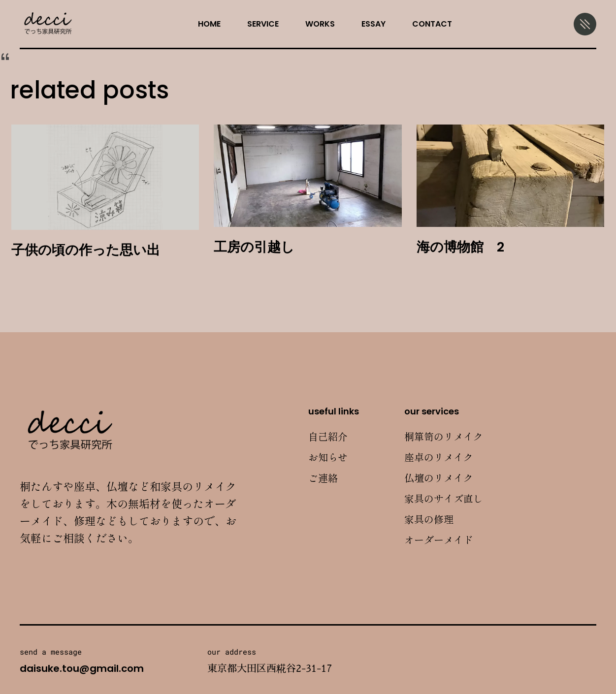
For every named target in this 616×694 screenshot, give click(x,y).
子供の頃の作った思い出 (86, 250)
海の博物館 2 (460, 247)
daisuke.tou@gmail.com (82, 668)
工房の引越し (254, 247)
